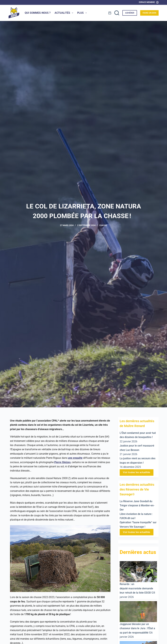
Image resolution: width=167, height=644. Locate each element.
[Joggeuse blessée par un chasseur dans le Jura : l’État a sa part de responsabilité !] (138, 611)
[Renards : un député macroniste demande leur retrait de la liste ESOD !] (138, 572)
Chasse (103, 225)
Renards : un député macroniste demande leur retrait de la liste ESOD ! (136, 588)
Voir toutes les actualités (137, 472)
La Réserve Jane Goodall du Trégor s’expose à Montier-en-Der (137, 506)
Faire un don (149, 13)
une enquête (75, 458)
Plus (83, 13)
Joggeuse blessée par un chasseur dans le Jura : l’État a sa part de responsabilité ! (137, 628)
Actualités (65, 13)
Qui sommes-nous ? (38, 13)
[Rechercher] (117, 13)
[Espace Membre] (149, 2)
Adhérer (130, 13)
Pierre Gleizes (62, 462)
